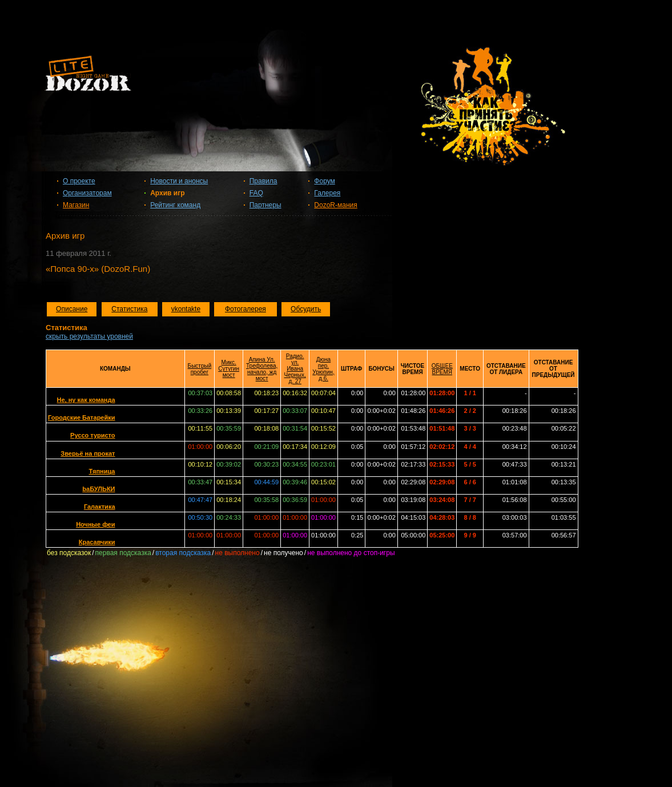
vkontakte (186, 309)
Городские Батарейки (82, 417)
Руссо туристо (92, 435)
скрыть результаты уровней (89, 336)
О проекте (79, 181)
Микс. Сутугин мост (229, 369)
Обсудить (306, 309)
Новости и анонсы (179, 181)
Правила (263, 181)
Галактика (100, 507)
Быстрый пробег (200, 369)
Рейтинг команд (175, 205)
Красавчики (97, 542)
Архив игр (167, 193)
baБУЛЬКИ (98, 489)
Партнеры (265, 205)
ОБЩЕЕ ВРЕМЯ (442, 369)
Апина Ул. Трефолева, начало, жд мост (262, 369)
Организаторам (87, 193)
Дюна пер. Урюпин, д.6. (323, 369)
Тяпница (102, 471)
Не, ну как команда (86, 400)
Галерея (327, 193)
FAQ (256, 193)
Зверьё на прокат (88, 453)
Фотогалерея (246, 309)
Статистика (129, 309)
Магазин (76, 205)
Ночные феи (95, 524)
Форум (324, 181)
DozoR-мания (335, 205)
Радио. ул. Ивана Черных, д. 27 (295, 369)
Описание (72, 309)
